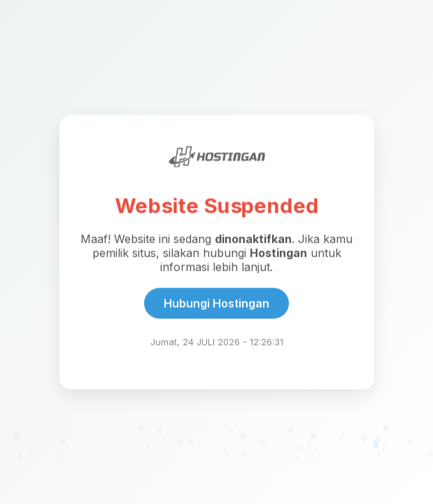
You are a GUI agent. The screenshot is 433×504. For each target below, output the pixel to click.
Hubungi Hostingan (216, 303)
